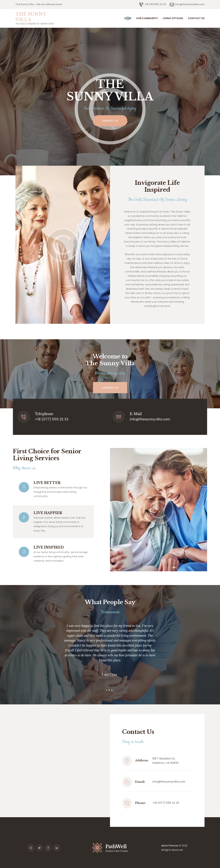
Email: (140, 782)
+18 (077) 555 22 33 (166, 803)
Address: (142, 760)
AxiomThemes (170, 846)
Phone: (141, 803)
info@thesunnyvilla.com (169, 782)
